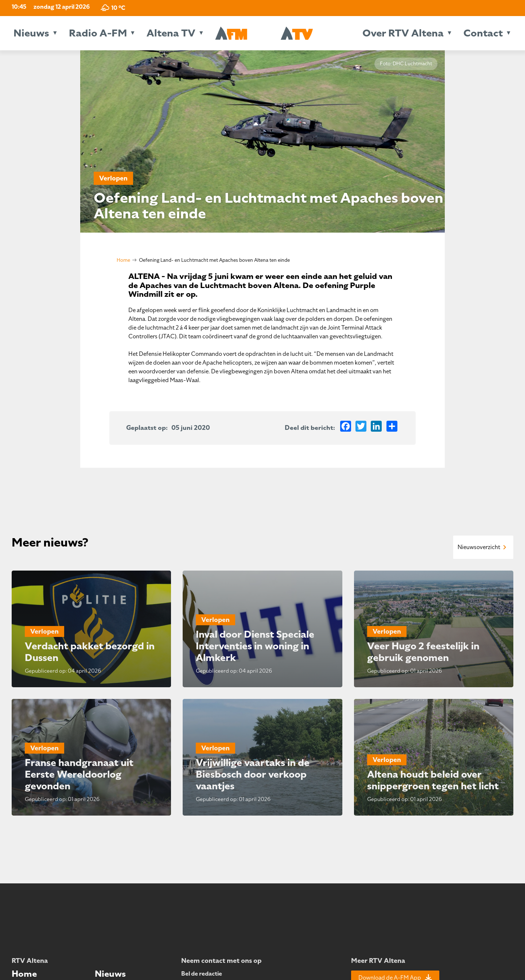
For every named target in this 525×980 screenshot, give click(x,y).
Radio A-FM (98, 33)
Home (123, 260)
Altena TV (171, 33)
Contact (483, 33)
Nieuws (31, 33)
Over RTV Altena (403, 33)
